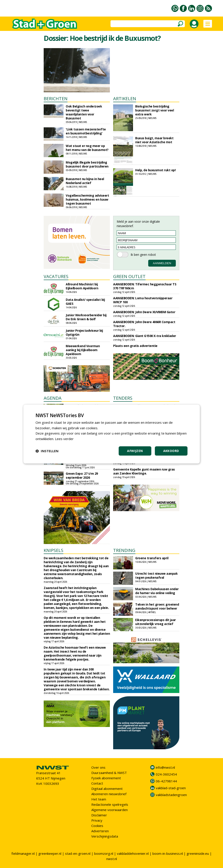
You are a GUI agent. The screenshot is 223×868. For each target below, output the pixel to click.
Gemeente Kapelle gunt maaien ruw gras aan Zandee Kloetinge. (144, 471)
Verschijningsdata (105, 836)
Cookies (97, 826)
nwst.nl (112, 859)
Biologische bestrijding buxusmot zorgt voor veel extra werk (155, 110)
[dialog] (112, 434)
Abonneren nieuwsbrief (109, 794)
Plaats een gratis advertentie (135, 346)
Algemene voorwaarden (110, 810)
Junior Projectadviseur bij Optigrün (84, 332)
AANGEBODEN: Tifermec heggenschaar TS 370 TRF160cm (145, 286)
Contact (97, 783)
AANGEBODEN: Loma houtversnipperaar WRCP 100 (143, 300)
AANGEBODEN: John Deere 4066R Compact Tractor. (144, 324)
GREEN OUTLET (129, 276)
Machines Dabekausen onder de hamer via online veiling (157, 591)
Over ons (98, 767)
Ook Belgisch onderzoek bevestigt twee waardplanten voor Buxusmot (84, 112)
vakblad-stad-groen (171, 788)
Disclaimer (99, 815)
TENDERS (123, 398)
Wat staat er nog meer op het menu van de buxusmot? (87, 148)
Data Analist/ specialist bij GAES (85, 302)
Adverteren (100, 831)
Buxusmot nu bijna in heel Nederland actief (85, 181)
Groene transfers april (152, 558)
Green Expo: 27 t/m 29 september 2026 (82, 475)
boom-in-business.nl (168, 853)
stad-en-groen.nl (78, 853)
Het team (99, 799)
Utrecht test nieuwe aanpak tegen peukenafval (156, 575)
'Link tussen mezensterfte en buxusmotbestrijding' (86, 131)
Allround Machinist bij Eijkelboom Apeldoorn (82, 286)
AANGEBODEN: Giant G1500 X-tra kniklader (145, 336)
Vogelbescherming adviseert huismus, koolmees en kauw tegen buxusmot (87, 199)
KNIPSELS (53, 550)
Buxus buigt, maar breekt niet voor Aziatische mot (154, 140)
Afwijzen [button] (135, 451)
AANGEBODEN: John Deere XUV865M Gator (144, 312)
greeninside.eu (198, 853)
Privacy (97, 820)
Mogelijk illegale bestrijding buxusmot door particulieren (87, 164)
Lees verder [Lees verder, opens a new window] (64, 439)
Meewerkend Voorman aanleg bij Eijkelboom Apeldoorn (83, 350)
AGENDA (53, 398)
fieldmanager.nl (23, 853)
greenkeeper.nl (50, 853)
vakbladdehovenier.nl (133, 853)
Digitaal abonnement (107, 789)
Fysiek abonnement (106, 778)
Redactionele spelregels (110, 804)
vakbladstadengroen (171, 795)
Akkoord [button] (171, 451)
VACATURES (56, 276)
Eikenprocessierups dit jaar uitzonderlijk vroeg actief (156, 622)
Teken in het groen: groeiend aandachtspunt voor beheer (157, 606)
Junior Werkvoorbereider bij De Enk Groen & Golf (86, 317)
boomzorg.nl (104, 853)
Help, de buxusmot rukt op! (155, 170)
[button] (47, 451)
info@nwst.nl (165, 767)
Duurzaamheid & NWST (109, 773)
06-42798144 (166, 781)
